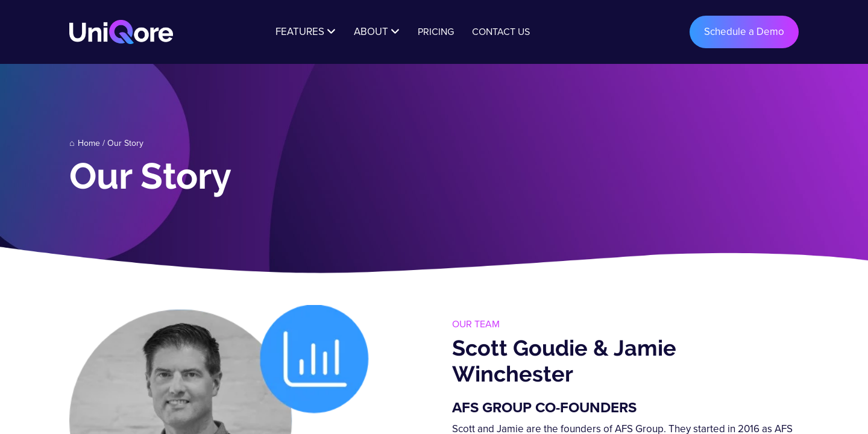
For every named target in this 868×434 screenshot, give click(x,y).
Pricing (436, 32)
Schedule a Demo (744, 32)
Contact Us (501, 32)
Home (89, 143)
